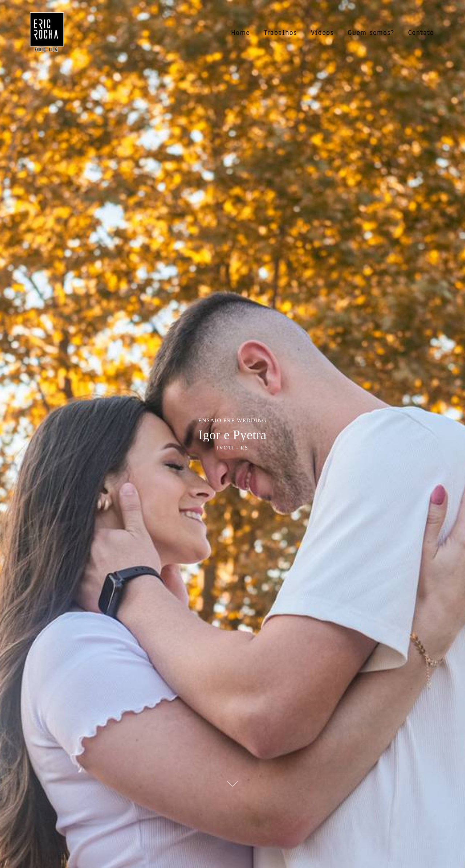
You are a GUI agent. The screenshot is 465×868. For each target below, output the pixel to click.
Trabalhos (280, 33)
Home (240, 33)
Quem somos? (371, 33)
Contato (421, 33)
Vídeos (322, 33)
